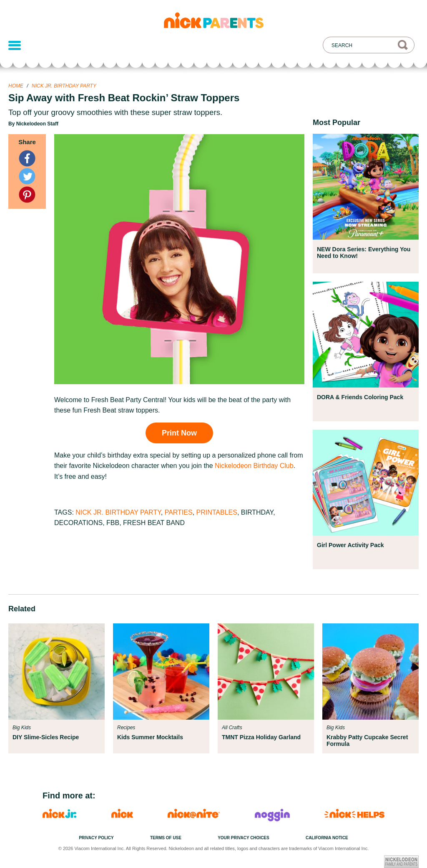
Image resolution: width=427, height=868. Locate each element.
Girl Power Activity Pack (350, 545)
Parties (179, 512)
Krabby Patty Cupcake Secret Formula (367, 740)
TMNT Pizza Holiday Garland (261, 737)
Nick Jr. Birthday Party (64, 86)
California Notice (327, 838)
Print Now (179, 433)
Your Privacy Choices (244, 838)
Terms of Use (166, 838)
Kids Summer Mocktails (150, 737)
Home (16, 86)
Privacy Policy (96, 838)
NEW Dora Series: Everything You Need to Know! (364, 253)
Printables (217, 512)
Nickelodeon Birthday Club (254, 466)
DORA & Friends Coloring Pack (360, 397)
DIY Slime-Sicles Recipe (46, 737)
